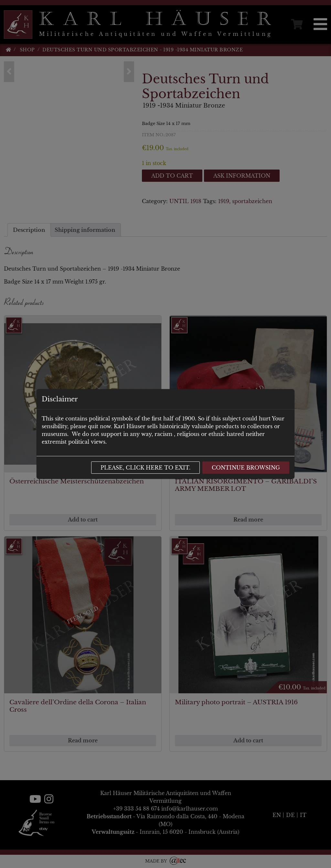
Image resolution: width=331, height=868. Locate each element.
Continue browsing (246, 468)
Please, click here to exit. (145, 468)
